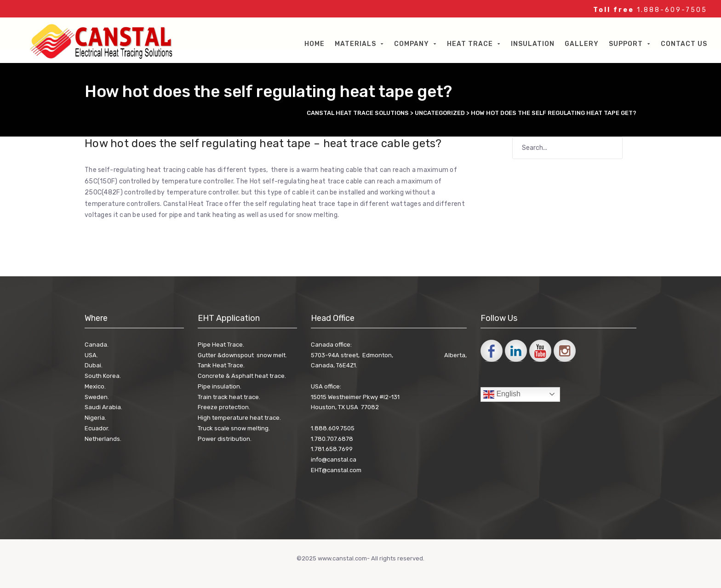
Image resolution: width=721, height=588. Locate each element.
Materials (355, 44)
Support (626, 44)
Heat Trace (470, 44)
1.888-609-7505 (672, 10)
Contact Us (684, 44)
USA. (91, 355)
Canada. (97, 345)
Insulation (533, 44)
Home (315, 44)
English (502, 394)
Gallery (582, 44)
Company (412, 44)
